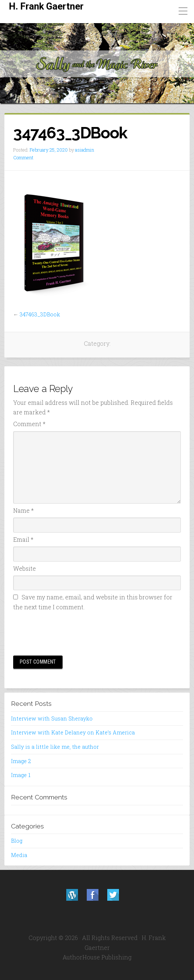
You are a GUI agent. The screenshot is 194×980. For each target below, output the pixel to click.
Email (23, 539)
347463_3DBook (40, 314)
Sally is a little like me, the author (55, 747)
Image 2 (21, 761)
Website (25, 568)
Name (23, 510)
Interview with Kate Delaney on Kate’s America (73, 732)
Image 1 (21, 775)
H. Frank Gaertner (46, 6)
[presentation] (69, 632)
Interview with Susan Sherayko (52, 718)
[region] (97, 64)
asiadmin (85, 150)
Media (19, 855)
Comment (23, 157)
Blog (17, 841)
